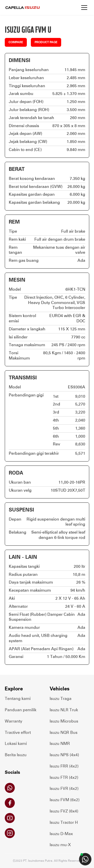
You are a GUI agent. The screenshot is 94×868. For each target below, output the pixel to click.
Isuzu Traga (61, 699)
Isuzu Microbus (64, 721)
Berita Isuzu (16, 755)
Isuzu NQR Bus (64, 732)
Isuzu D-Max (61, 834)
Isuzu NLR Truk (64, 710)
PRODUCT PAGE (46, 42)
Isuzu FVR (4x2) (64, 788)
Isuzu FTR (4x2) (64, 777)
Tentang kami (18, 699)
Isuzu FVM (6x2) (65, 800)
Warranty (14, 721)
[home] (22, 8)
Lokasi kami (16, 744)
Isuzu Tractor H (64, 822)
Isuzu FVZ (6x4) (64, 811)
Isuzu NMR (60, 744)
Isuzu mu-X (60, 845)
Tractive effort (18, 732)
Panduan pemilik (21, 710)
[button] (84, 8)
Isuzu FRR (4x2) (64, 766)
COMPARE (16, 42)
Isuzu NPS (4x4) (64, 755)
